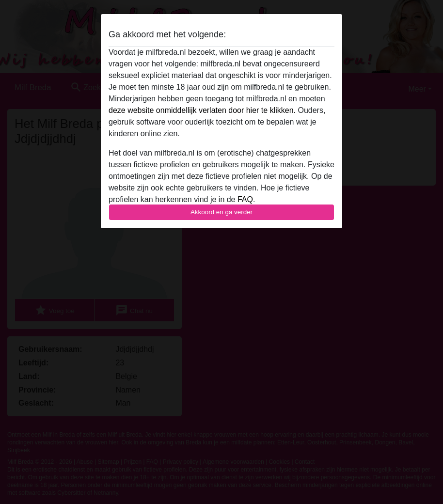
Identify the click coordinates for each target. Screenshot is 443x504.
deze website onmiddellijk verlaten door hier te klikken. (202, 110)
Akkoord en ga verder (221, 212)
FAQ (245, 199)
